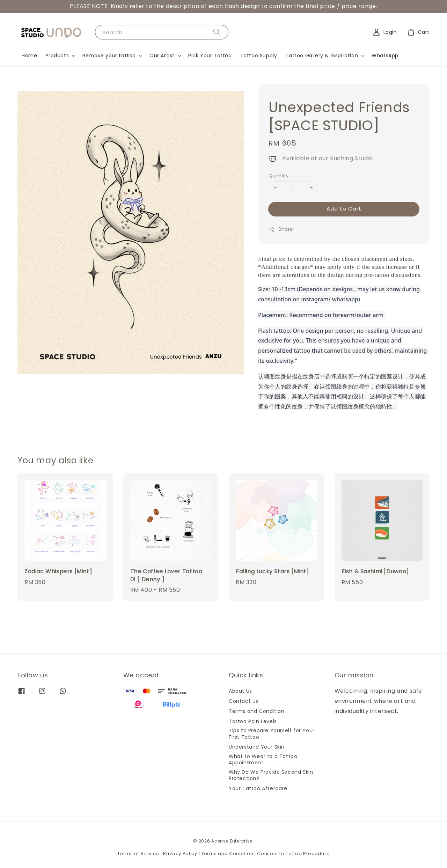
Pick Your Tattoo (210, 56)
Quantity (279, 176)
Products (57, 56)
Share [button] (281, 229)
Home (29, 56)
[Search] (217, 32)
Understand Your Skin (257, 747)
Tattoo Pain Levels (253, 721)
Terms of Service (138, 854)
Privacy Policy (180, 854)
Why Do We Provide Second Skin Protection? (271, 775)
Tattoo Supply (259, 56)
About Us (240, 691)
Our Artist (162, 56)
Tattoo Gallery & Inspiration (322, 56)
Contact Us (244, 701)
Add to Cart (344, 209)
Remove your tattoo (109, 56)
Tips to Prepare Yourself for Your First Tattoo (272, 734)
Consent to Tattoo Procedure (293, 854)
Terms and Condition (257, 711)
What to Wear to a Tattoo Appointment (263, 759)
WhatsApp (385, 56)
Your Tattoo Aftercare (258, 788)
